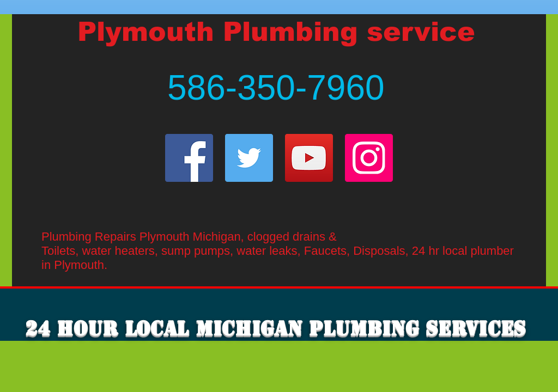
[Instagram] (369, 158)
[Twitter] (249, 158)
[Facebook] (189, 158)
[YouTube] (309, 158)
